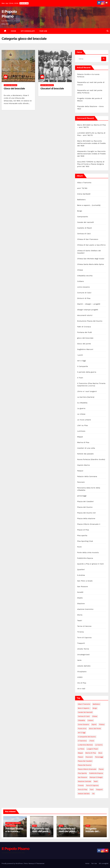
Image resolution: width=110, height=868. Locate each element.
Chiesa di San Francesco (88, 239)
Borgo (80, 211)
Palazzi (80, 471)
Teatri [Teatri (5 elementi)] (96, 781)
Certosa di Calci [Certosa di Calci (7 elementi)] (84, 716)
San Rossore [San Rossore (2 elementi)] (82, 777)
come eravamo (84, 287)
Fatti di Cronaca (84, 327)
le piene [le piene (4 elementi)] (81, 749)
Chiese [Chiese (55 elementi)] (95, 716)
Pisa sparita (82, 535)
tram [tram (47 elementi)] (92, 789)
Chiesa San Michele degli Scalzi (91, 259)
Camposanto (83, 217)
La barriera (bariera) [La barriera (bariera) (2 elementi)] (85, 745)
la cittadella (82, 403)
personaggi (82, 496)
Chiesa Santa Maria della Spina (91, 264)
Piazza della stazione (86, 518)
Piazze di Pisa (83, 530)
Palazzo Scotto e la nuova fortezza (14, 831)
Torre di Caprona (84, 638)
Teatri (80, 621)
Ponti (79, 547)
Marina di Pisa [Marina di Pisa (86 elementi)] (91, 753)
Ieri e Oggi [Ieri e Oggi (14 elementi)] (82, 733)
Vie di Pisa (82, 683)
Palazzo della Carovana (87, 476)
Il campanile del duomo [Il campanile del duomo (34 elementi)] (87, 737)
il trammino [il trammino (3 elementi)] (82, 741)
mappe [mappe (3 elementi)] (80, 753)
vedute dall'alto (84, 666)
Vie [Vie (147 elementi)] (93, 794)
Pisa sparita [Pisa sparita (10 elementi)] (82, 773)
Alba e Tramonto (84, 183)
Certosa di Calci (84, 234)
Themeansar (40, 863)
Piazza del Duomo (85, 507)
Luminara (81, 431)
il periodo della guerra (87, 372)
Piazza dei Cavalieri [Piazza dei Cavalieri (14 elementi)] (85, 761)
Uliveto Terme (83, 649)
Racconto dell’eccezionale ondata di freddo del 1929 (92, 143)
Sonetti (80, 592)
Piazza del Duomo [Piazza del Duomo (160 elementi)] (85, 765)
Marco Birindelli (84, 125)
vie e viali (81, 689)
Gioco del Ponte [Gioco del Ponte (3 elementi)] (95, 729)
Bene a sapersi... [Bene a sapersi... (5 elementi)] (84, 708)
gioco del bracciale (10, 85)
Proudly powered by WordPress (12, 863)
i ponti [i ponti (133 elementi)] (92, 741)
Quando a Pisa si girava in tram (91, 564)
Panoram (81, 482)
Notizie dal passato (85, 454)
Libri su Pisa (82, 425)
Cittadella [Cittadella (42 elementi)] (81, 720)
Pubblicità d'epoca (85, 558)
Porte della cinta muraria (88, 552)
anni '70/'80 (82, 188)
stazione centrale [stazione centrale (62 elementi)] (85, 781)
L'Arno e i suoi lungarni (87, 391)
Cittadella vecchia (85, 276)
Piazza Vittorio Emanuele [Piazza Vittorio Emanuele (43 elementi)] (87, 769)
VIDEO (80, 677)
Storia (80, 615)
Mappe (80, 437)
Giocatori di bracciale (52, 89)
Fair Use (43, 31)
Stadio (80, 598)
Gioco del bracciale (14, 89)
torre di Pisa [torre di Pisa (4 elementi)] (83, 789)
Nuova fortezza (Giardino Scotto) (91, 459)
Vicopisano (82, 672)
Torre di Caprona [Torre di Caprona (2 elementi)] (92, 785)
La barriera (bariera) (86, 397)
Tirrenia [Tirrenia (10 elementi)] (81, 785)
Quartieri (81, 569)
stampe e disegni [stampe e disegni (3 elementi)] (96, 777)
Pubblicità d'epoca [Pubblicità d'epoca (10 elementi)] (96, 773)
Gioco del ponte (84, 344)
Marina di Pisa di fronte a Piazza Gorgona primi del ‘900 (91, 164)
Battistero (81, 200)
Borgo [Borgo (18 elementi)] (95, 708)
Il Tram (80, 378)
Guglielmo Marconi (85, 349)
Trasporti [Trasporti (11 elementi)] (99, 789)
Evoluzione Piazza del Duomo (90, 321)
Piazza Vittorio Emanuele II (89, 524)
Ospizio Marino (84, 465)
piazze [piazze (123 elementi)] (101, 769)
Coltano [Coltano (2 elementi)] (91, 720)
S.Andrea (81, 575)
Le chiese (81, 414)
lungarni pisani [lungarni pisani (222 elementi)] (92, 749)
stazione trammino (85, 609)
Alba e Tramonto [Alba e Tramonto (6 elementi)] (84, 704)
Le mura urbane (84, 420)
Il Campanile (83, 366)
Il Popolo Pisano (16, 849)
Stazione (81, 604)
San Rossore (83, 586)
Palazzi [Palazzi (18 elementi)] (81, 757)
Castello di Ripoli (85, 228)
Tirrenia (81, 632)
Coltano (81, 281)
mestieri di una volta (86, 448)
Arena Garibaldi (84, 194)
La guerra (81, 408)
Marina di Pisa (83, 442)
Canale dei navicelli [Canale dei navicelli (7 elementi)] (85, 712)
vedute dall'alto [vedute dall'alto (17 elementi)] (84, 794)
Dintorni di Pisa (84, 298)
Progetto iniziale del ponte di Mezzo (95, 831)
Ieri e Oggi (82, 361)
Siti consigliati (28, 31)
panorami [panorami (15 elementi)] (89, 757)
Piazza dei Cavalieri (85, 501)
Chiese (80, 270)
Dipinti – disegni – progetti (89, 304)
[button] (108, 31)
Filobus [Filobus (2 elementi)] (102, 724)
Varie (79, 660)
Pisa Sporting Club (85, 541)
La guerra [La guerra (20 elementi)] (99, 745)
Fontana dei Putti (85, 332)
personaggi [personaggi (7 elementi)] (99, 757)
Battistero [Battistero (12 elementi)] (96, 704)
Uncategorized (83, 655)
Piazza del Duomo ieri (87, 513)
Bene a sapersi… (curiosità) (89, 205)
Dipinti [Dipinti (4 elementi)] (94, 724)
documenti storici (85, 315)
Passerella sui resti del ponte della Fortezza (68, 831)
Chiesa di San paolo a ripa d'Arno (91, 245)
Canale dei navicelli (86, 222)
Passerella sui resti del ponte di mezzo (41, 831)
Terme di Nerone (84, 626)
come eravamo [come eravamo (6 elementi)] (84, 724)
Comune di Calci (84, 293)
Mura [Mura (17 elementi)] (100, 753)
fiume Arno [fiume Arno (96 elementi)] (82, 729)
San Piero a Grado (85, 581)
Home (14, 31)
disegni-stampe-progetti (88, 310)
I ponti (80, 355)
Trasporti (81, 643)
